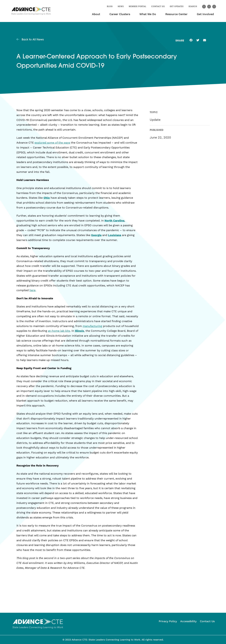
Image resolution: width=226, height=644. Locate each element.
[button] (193, 7)
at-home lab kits (59, 331)
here (32, 290)
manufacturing (92, 326)
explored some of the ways (52, 143)
